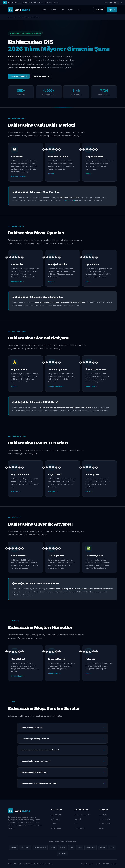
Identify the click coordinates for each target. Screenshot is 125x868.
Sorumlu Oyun (104, 824)
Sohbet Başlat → (18, 676)
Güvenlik (78, 820)
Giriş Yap (99, 10)
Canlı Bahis (55, 820)
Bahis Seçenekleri (41, 76)
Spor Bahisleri (24, 17)
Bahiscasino (12, 17)
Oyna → (51, 282)
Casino (53, 10)
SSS (79, 10)
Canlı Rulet (103, 815)
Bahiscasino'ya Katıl (19, 76)
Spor (44, 10)
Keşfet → (52, 174)
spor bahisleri (69, 201)
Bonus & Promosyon (82, 815)
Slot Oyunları (56, 829)
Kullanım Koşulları (102, 864)
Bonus (71, 10)
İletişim (114, 864)
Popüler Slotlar (104, 820)
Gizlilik (101, 829)
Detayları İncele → (19, 177)
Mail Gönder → (54, 674)
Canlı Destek (79, 829)
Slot (62, 10)
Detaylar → (16, 492)
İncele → (89, 174)
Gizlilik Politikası (87, 864)
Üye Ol (112, 10)
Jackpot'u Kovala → (56, 387)
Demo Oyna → (91, 387)
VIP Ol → (89, 492)
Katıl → (88, 282)
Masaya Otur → (18, 282)
